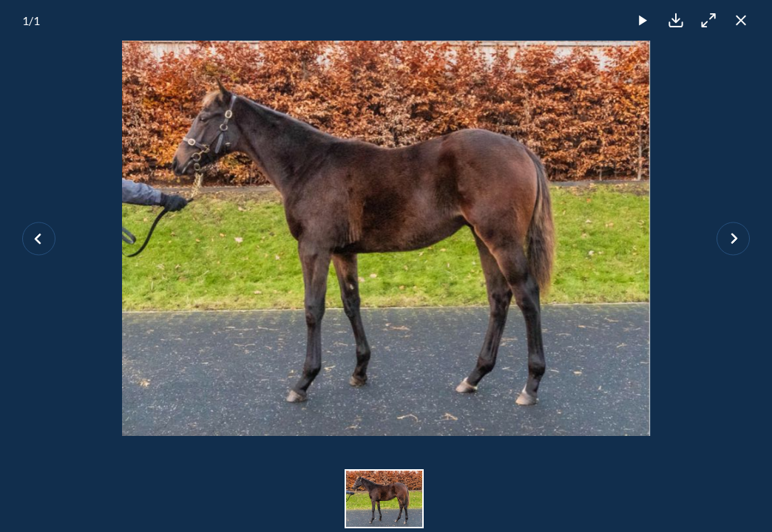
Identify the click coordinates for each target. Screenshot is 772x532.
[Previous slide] (39, 238)
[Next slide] (733, 238)
